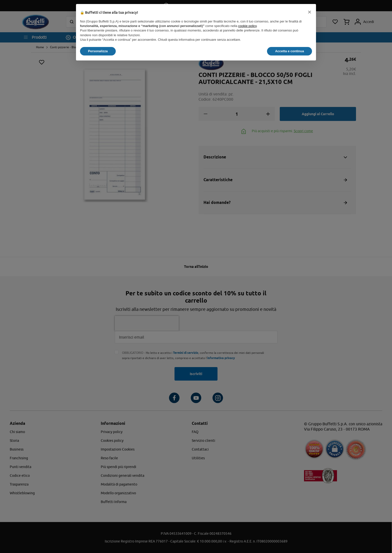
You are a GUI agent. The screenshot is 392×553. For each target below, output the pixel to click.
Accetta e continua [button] (289, 51)
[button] (309, 12)
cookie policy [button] (247, 26)
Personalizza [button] (98, 51)
